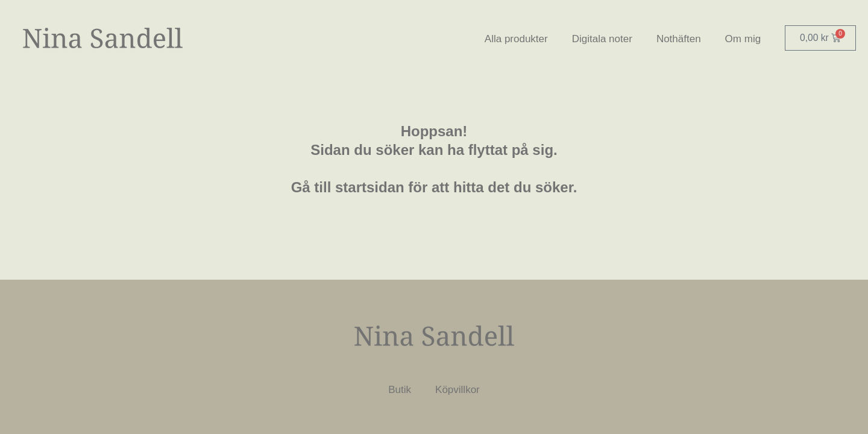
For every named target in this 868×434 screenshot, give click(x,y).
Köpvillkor (458, 390)
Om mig (742, 39)
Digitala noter (601, 39)
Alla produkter (515, 39)
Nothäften (678, 39)
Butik (400, 390)
